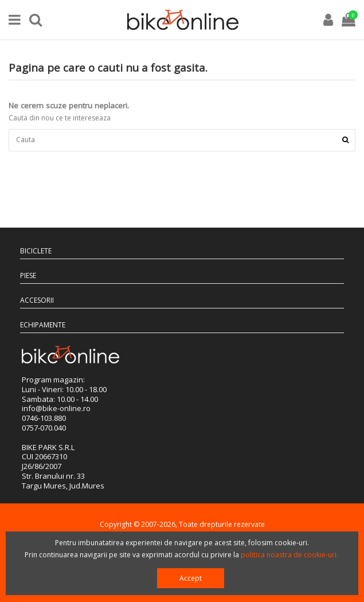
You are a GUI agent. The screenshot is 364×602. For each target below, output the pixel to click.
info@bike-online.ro (56, 408)
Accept (191, 578)
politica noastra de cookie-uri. (289, 555)
